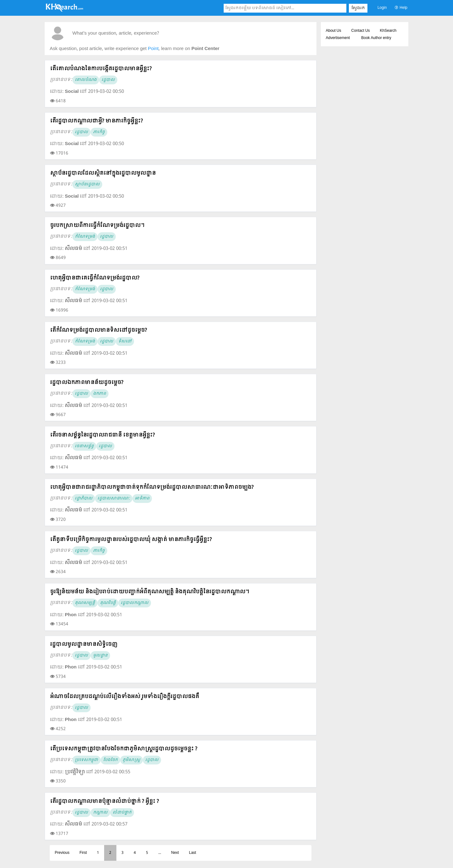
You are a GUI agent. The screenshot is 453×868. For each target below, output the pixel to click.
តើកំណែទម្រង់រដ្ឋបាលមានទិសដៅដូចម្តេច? (98, 330)
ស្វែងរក (358, 8)
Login (382, 8)
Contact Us (361, 31)
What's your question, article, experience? (116, 34)
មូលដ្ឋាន (100, 656)
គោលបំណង (86, 80)
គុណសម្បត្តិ (85, 603)
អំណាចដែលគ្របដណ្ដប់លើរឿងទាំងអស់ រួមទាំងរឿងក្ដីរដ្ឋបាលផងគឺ (125, 697)
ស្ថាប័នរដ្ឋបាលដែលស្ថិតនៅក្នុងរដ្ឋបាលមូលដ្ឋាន (103, 173)
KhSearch (388, 31)
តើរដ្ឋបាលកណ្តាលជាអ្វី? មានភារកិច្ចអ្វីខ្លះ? (96, 121)
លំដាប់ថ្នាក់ (122, 813)
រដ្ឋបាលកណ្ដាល (135, 603)
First (83, 853)
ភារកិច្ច (99, 132)
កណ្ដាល (100, 813)
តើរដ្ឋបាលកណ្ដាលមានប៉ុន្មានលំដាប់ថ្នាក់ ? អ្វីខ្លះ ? (104, 801)
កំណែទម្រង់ (85, 237)
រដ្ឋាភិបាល (84, 499)
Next (175, 853)
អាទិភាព (142, 499)
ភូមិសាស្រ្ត (131, 760)
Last (193, 853)
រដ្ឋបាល (108, 80)
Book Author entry (376, 38)
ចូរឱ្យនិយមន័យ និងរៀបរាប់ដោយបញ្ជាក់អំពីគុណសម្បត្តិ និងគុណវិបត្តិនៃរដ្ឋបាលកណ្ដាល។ (150, 592)
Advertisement (338, 38)
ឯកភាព (100, 394)
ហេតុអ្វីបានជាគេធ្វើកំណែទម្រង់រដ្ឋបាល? (95, 278)
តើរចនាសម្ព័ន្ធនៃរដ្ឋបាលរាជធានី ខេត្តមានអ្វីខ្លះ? (102, 435)
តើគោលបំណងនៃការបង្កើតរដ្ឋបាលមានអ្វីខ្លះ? (101, 69)
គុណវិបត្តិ (108, 603)
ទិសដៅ (125, 341)
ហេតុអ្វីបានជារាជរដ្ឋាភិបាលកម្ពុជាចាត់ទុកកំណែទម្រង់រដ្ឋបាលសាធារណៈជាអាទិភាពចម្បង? (152, 487)
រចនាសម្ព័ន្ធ (84, 446)
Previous (62, 853)
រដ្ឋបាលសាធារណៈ (114, 499)
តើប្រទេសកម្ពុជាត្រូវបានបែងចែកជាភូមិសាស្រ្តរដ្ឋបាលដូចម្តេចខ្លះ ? (124, 749)
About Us (334, 31)
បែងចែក (110, 760)
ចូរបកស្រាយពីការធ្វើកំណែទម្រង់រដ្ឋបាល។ (97, 225)
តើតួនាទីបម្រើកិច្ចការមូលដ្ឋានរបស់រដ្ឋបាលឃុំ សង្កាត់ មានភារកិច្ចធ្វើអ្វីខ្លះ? (131, 540)
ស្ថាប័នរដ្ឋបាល (87, 184)
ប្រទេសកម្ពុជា (87, 760)
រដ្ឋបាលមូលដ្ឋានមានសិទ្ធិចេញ (84, 644)
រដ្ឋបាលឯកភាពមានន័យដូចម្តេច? (87, 383)
